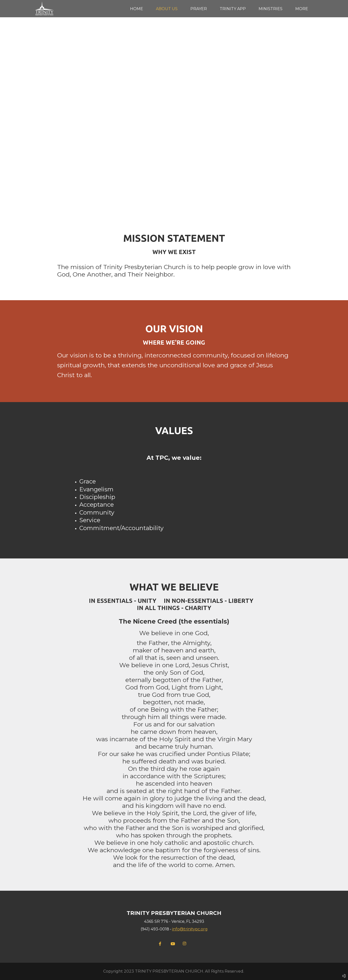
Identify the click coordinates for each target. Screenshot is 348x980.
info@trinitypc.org (190, 929)
